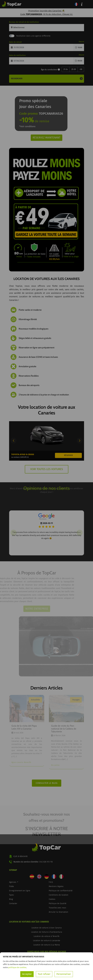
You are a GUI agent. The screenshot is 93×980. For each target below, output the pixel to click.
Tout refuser (44, 974)
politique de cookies (17, 967)
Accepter (27, 974)
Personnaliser (64, 974)
